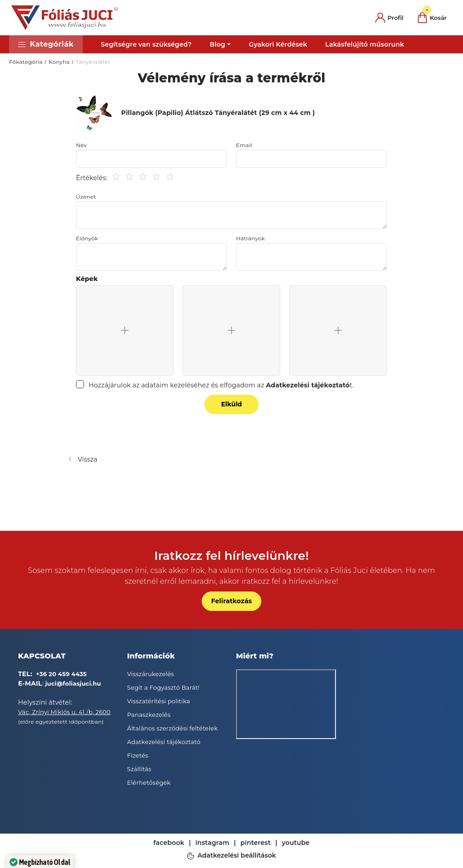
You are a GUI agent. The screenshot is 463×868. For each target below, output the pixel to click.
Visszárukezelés (151, 674)
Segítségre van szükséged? (146, 44)
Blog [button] (217, 44)
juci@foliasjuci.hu (73, 683)
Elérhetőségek (149, 782)
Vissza (88, 459)
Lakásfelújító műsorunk (364, 44)
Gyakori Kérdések (278, 44)
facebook (169, 843)
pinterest (256, 843)
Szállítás (139, 769)
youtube (296, 843)
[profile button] (389, 18)
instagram (212, 843)
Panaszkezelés (149, 715)
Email (244, 145)
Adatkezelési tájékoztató (164, 742)
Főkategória (26, 62)
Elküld (231, 404)
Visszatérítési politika (158, 701)
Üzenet (86, 197)
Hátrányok (250, 238)
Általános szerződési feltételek (172, 728)
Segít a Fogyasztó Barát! (163, 687)
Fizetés (138, 755)
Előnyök (87, 238)
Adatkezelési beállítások (237, 856)
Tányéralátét (93, 62)
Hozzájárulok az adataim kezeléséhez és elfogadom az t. (221, 385)
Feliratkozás (231, 601)
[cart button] (432, 18)
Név (81, 145)
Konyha (59, 62)
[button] (46, 44)
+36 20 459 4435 (61, 674)
